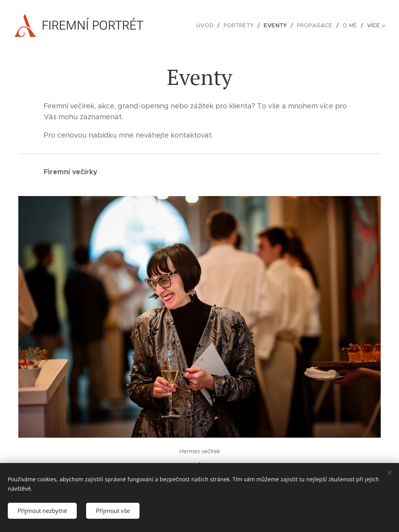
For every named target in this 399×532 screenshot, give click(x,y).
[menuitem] (210, 25)
